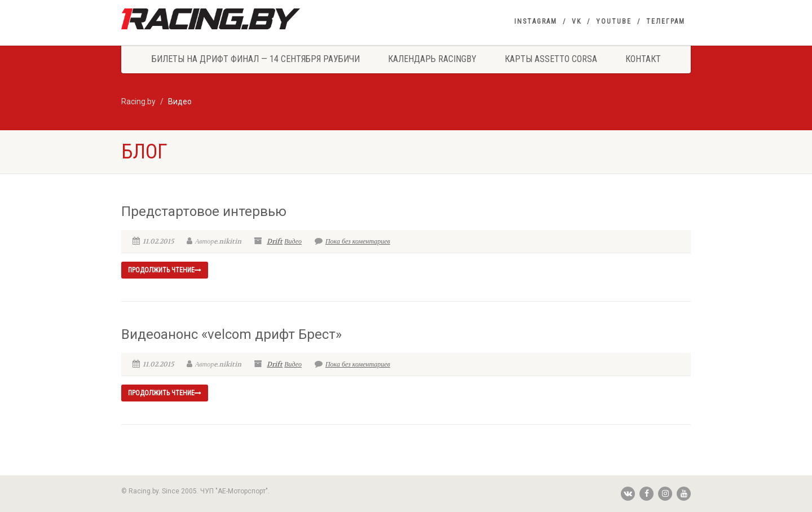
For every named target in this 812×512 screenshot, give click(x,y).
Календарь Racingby (432, 59)
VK (577, 21)
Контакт (643, 59)
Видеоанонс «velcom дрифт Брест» (231, 334)
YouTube (614, 21)
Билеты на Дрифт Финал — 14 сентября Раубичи (256, 59)
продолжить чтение (165, 270)
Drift (275, 241)
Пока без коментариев (352, 241)
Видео (293, 241)
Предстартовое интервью (204, 211)
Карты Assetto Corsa (551, 59)
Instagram (536, 21)
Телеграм (666, 21)
